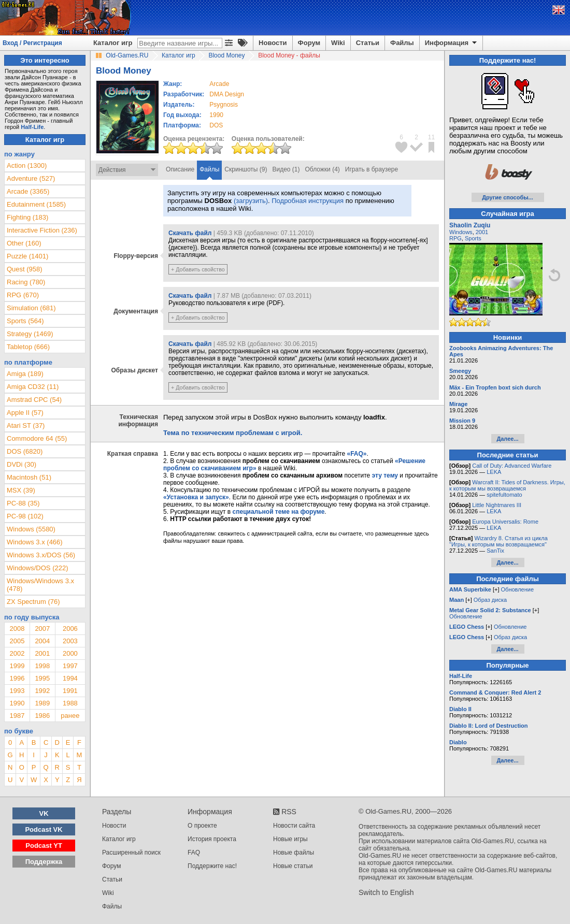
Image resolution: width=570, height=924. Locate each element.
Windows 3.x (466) (35, 542)
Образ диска (490, 600)
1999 (17, 666)
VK (44, 813)
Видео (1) (286, 169)
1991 (70, 691)
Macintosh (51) (29, 477)
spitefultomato (504, 495)
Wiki (338, 43)
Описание (180, 169)
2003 (70, 641)
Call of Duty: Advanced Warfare (512, 466)
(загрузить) (251, 201)
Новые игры (290, 839)
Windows (461, 232)
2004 (42, 641)
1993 (17, 691)
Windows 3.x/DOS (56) (41, 555)
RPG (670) (23, 295)
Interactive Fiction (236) (42, 230)
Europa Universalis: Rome (505, 522)
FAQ (194, 853)
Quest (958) (25, 269)
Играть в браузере (372, 169)
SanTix (495, 551)
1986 (42, 716)
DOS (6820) (25, 451)
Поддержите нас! (212, 866)
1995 (42, 678)
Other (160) (24, 243)
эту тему (385, 475)
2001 (42, 653)
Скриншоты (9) (246, 169)
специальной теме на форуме (279, 512)
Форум (309, 43)
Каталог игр (113, 43)
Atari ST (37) (26, 425)
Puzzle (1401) (27, 256)
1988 (70, 703)
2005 (17, 641)
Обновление (518, 589)
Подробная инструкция (308, 201)
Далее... (507, 439)
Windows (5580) (31, 529)
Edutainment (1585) (36, 204)
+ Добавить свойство (198, 269)
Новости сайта (294, 826)
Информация (452, 43)
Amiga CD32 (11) (33, 387)
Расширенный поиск (131, 853)
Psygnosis (224, 105)
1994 (70, 678)
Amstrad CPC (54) (34, 400)
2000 (70, 653)
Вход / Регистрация (32, 43)
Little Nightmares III (497, 505)
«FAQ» (357, 454)
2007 (42, 629)
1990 (216, 115)
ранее (70, 716)
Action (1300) (27, 165)
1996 (17, 678)
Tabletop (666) (28, 347)
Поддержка (44, 862)
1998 (42, 666)
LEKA (494, 472)
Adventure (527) (31, 178)
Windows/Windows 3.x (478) (40, 585)
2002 (17, 653)
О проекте (202, 826)
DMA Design (227, 94)
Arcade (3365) (28, 191)
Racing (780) (26, 282)
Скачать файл (190, 233)
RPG (455, 238)
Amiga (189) (25, 374)
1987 (17, 716)
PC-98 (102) (25, 516)
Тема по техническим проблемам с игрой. (233, 433)
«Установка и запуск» (196, 497)
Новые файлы (294, 853)
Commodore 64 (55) (37, 438)
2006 (70, 629)
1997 (70, 666)
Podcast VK (44, 829)
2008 (17, 629)
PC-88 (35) (23, 503)
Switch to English (386, 892)
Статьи (368, 43)
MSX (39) (21, 490)
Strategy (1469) (30, 334)
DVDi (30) (22, 464)
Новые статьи (293, 866)
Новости (273, 43)
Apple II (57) (25, 413)
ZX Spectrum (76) (33, 602)
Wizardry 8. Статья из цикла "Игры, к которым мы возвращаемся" (498, 541)
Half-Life (32, 127)
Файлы (402, 43)
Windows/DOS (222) (37, 568)
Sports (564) (25, 321)
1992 (42, 691)
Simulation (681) (31, 308)
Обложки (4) (323, 169)
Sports (473, 238)
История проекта (212, 839)
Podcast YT (44, 846)
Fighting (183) (27, 217)
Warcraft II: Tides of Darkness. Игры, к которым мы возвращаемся (507, 485)
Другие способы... (508, 197)
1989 (42, 703)
